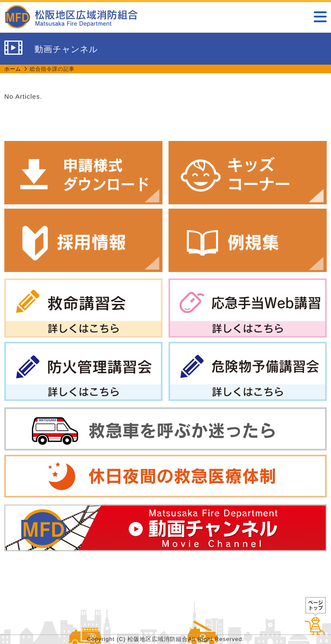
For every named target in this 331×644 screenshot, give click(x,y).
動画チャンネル (165, 528)
